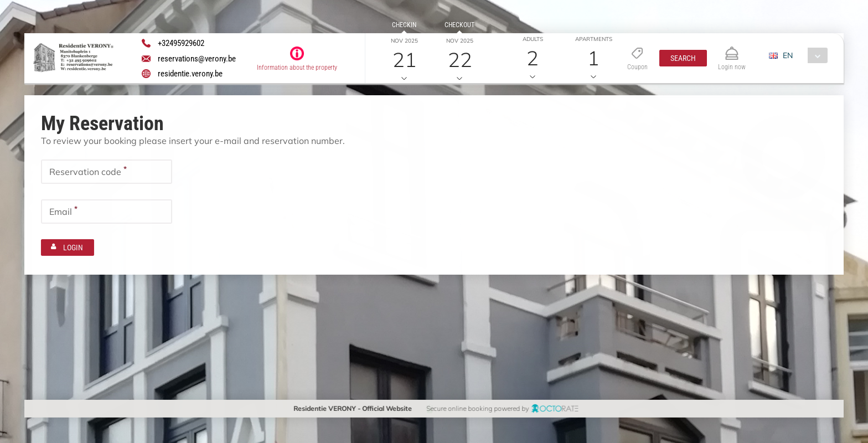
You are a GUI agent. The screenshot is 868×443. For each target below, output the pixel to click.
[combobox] (802, 55)
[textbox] (107, 172)
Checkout (459, 25)
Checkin (404, 25)
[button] (683, 58)
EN (787, 55)
